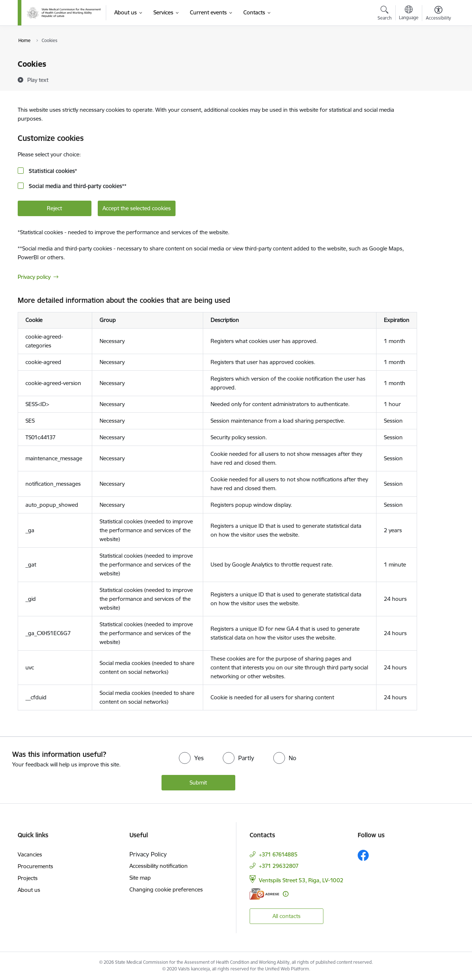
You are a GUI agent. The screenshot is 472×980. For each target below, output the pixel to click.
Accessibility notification (159, 866)
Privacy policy (34, 277)
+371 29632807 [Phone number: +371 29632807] (279, 866)
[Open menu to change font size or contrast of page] (438, 14)
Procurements (35, 866)
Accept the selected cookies (137, 208)
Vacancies (30, 854)
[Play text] (38, 80)
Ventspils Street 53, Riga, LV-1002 (301, 880)
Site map (140, 878)
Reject (54, 208)
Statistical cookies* (52, 171)
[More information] (286, 894)
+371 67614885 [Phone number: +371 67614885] (278, 854)
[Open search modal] (385, 14)
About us (29, 890)
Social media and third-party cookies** (77, 186)
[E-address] (264, 894)
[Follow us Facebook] (363, 855)
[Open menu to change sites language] (409, 14)
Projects (28, 878)
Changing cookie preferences (166, 889)
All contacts (287, 916)
